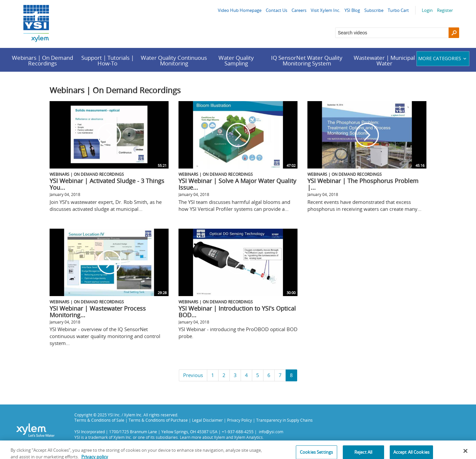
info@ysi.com (271, 432)
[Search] (454, 33)
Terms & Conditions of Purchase (158, 420)
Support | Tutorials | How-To (108, 60)
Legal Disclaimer (207, 420)
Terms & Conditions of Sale (99, 420)
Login (427, 10)
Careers (299, 10)
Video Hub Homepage (240, 10)
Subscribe (374, 10)
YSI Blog (352, 10)
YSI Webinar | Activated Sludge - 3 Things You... (107, 184)
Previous (193, 375)
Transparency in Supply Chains (284, 420)
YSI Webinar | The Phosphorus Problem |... (363, 184)
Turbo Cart (398, 10)
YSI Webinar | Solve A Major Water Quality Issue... (237, 184)
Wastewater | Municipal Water (384, 60)
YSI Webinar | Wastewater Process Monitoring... (98, 312)
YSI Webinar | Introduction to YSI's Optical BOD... (237, 312)
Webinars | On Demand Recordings (42, 60)
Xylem (219, 437)
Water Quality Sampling (236, 60)
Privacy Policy (239, 420)
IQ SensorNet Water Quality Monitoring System (307, 60)
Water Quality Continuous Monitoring (174, 60)
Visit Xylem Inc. (325, 10)
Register (445, 10)
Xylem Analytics (248, 437)
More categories (443, 58)
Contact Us (277, 10)
